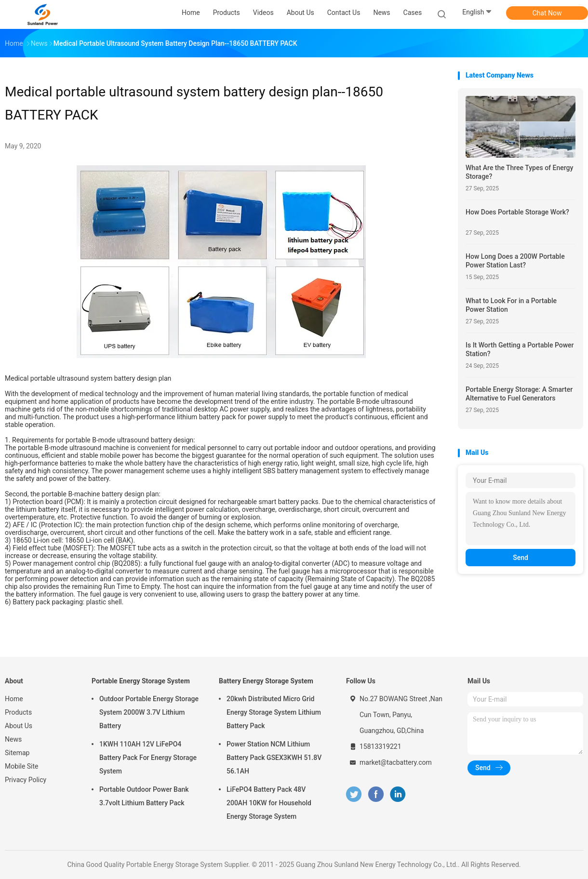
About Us (19, 726)
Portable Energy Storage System (141, 681)
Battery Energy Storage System (266, 681)
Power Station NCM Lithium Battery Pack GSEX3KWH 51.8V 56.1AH (274, 758)
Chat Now (547, 13)
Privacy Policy (26, 780)
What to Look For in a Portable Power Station (511, 305)
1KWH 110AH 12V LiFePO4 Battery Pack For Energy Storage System (148, 758)
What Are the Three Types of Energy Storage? (519, 172)
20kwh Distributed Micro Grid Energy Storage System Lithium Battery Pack (274, 712)
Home (14, 699)
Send (521, 558)
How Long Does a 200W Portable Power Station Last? (515, 261)
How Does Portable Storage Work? (517, 212)
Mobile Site (22, 766)
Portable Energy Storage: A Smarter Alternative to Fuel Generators (519, 394)
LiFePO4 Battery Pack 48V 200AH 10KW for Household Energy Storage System (269, 803)
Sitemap (17, 753)
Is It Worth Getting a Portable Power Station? (520, 349)
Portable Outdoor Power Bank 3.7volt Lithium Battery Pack (144, 796)
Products (18, 712)
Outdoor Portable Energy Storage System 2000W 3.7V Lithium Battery (149, 712)
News (13, 739)
